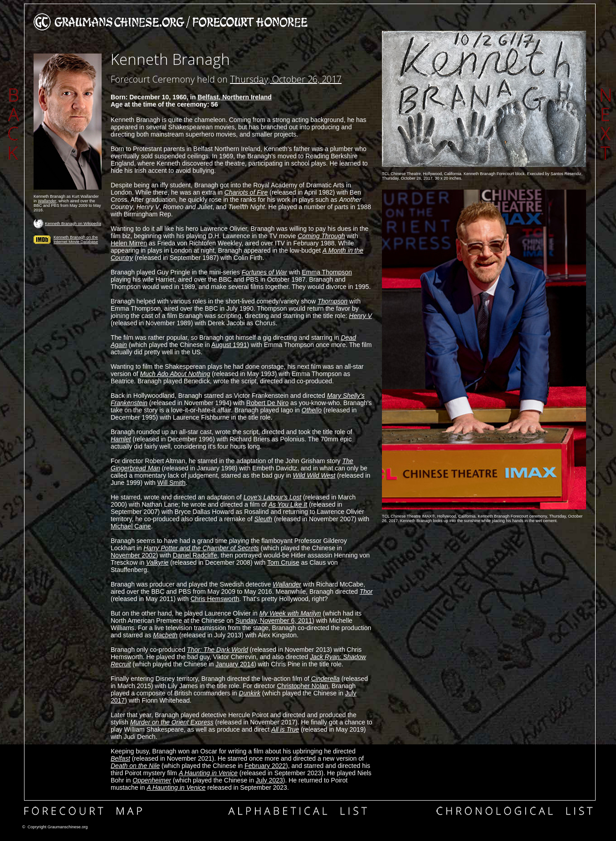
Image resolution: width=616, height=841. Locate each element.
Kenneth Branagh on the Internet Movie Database (76, 240)
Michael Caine (131, 526)
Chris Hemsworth (215, 599)
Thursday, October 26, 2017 (286, 79)
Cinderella (325, 679)
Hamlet (121, 439)
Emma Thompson (327, 272)
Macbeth (165, 635)
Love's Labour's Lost (273, 497)
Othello (312, 410)
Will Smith (171, 483)
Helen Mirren (129, 243)
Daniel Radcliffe (195, 555)
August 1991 (229, 345)
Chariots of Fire (246, 192)
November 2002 (133, 555)
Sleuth (263, 519)
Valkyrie (157, 562)
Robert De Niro (267, 403)
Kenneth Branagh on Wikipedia (73, 224)
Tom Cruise (283, 562)
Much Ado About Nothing (175, 374)
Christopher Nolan (302, 686)
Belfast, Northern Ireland (234, 97)
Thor (366, 592)
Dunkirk (249, 693)
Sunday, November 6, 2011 (274, 621)
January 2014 (235, 664)
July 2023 (269, 780)
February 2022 (265, 766)
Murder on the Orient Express (172, 722)
